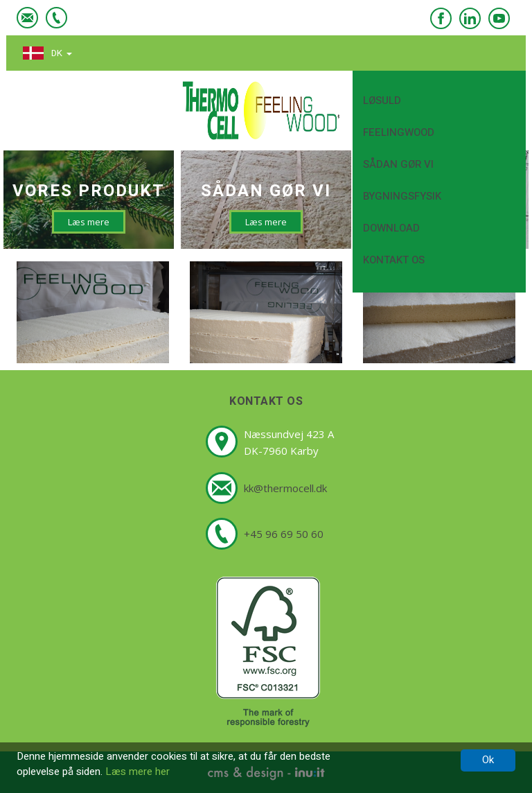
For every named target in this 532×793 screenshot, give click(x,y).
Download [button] (444, 228)
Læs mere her (138, 772)
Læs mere (89, 222)
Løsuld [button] (444, 100)
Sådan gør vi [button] (444, 164)
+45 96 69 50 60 (284, 534)
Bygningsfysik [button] (444, 196)
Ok (488, 760)
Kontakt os (394, 260)
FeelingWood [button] (444, 132)
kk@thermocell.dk (285, 488)
